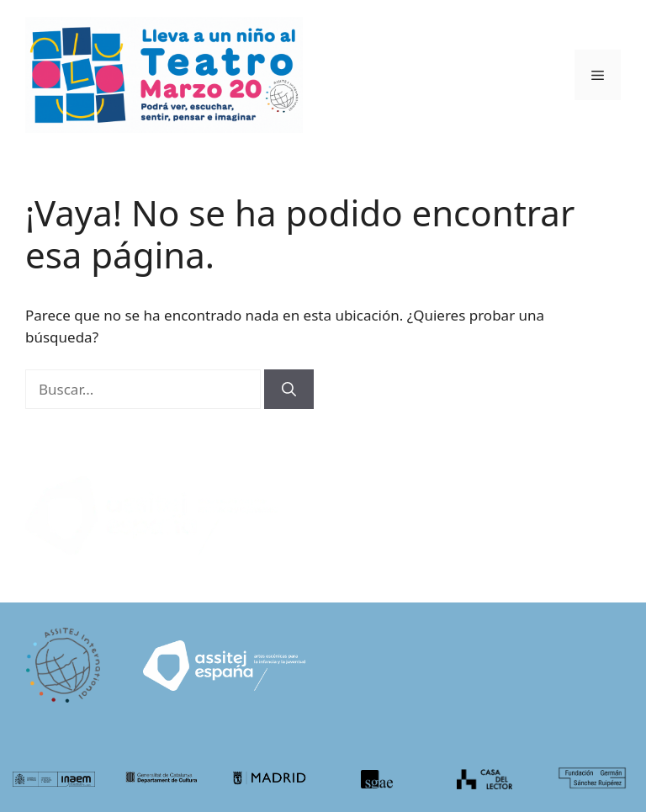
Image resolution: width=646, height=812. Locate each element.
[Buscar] (289, 390)
